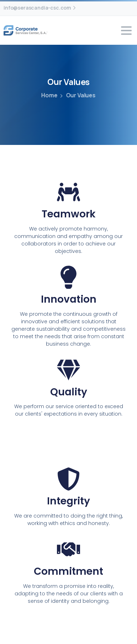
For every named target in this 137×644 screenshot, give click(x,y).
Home (49, 95)
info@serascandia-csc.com (41, 8)
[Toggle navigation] (126, 31)
